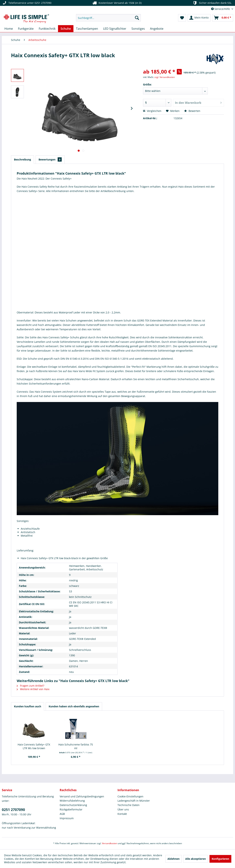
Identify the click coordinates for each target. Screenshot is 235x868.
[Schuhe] (66, 29)
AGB (62, 814)
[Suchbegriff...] (108, 18)
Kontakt (122, 814)
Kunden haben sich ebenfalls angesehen (74, 706)
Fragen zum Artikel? (30, 686)
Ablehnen (173, 859)
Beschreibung (22, 159)
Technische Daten (129, 805)
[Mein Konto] (199, 18)
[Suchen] (137, 18)
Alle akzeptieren (196, 859)
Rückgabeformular (71, 809)
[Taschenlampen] (87, 29)
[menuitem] (108, 18)
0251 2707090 (13, 810)
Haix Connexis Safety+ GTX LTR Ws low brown (34, 746)
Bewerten (192, 111)
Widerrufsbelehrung (72, 801)
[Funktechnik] (47, 29)
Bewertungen (50, 159)
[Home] (9, 29)
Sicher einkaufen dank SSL (212, 3)
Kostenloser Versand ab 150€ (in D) (117, 3)
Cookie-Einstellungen (130, 796)
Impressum (67, 818)
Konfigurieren (220, 859)
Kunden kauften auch (28, 706)
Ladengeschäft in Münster (134, 801)
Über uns (123, 809)
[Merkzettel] (182, 18)
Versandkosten (110, 843)
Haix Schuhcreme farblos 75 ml (76, 746)
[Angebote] (157, 29)
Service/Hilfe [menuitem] (221, 9)
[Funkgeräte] (26, 29)
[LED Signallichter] (115, 29)
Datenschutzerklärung (73, 805)
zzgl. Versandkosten (165, 77)
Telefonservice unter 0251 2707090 (27, 3)
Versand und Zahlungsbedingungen (82, 796)
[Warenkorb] (223, 18)
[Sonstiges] (138, 29)
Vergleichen (152, 111)
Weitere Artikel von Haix (33, 689)
